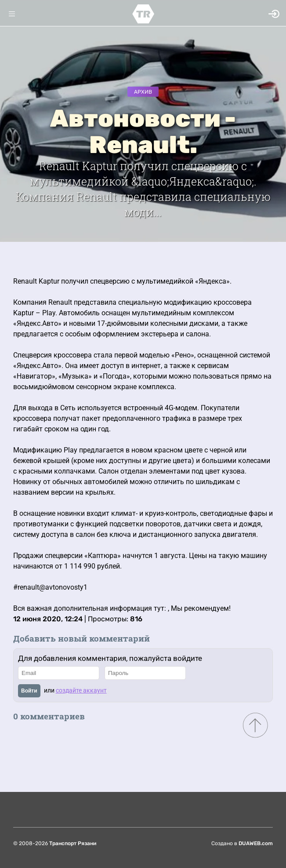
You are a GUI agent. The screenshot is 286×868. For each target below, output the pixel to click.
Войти (29, 691)
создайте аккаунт (81, 690)
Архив (143, 92)
